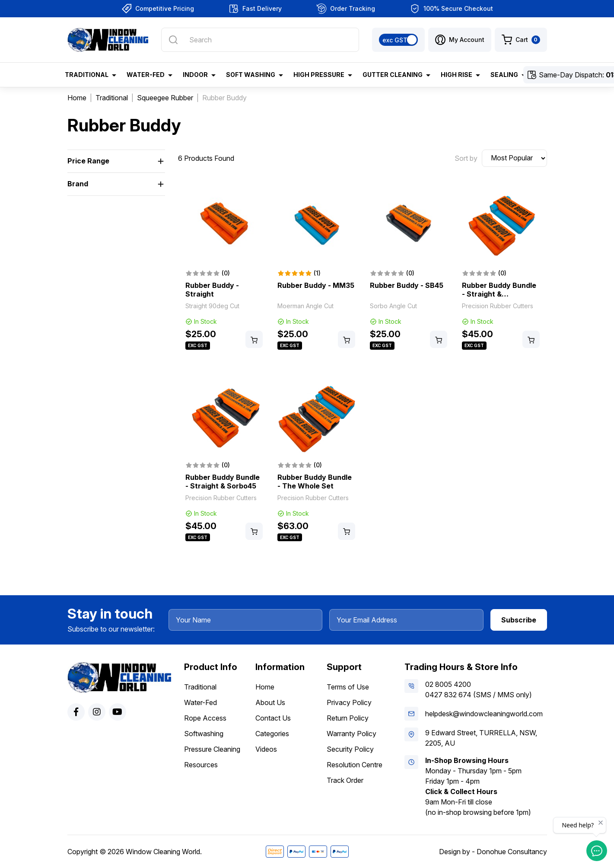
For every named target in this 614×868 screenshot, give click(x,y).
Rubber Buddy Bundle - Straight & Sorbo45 (223, 482)
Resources (201, 765)
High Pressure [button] (319, 75)
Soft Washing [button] (251, 75)
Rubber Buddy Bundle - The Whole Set (315, 482)
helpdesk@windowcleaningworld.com (484, 714)
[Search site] (173, 40)
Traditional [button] (87, 75)
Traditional (200, 687)
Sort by (466, 158)
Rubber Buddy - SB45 (407, 285)
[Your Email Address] (406, 620)
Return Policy (348, 718)
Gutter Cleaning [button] (393, 75)
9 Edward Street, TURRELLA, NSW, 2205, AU (481, 738)
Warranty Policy (352, 734)
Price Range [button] (88, 161)
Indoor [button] (195, 75)
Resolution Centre (355, 765)
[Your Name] (246, 620)
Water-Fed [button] (146, 75)
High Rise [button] (457, 75)
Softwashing (204, 734)
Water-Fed (200, 702)
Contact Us (273, 718)
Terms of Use (348, 687)
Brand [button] (78, 184)
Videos (266, 749)
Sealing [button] (504, 75)
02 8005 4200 (448, 684)
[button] (460, 40)
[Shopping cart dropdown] (521, 40)
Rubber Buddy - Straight (212, 290)
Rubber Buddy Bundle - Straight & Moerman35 (499, 294)
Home (265, 687)
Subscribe (519, 620)
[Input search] (260, 40)
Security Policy (350, 749)
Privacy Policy (349, 702)
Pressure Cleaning (212, 749)
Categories (272, 734)
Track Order (345, 780)
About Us (270, 702)
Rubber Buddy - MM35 (316, 285)
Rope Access (205, 718)
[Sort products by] (514, 158)
